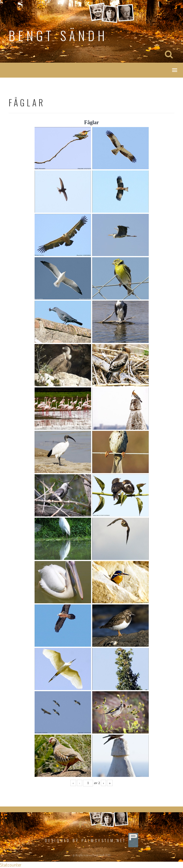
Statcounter (11, 865)
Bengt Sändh (58, 35)
